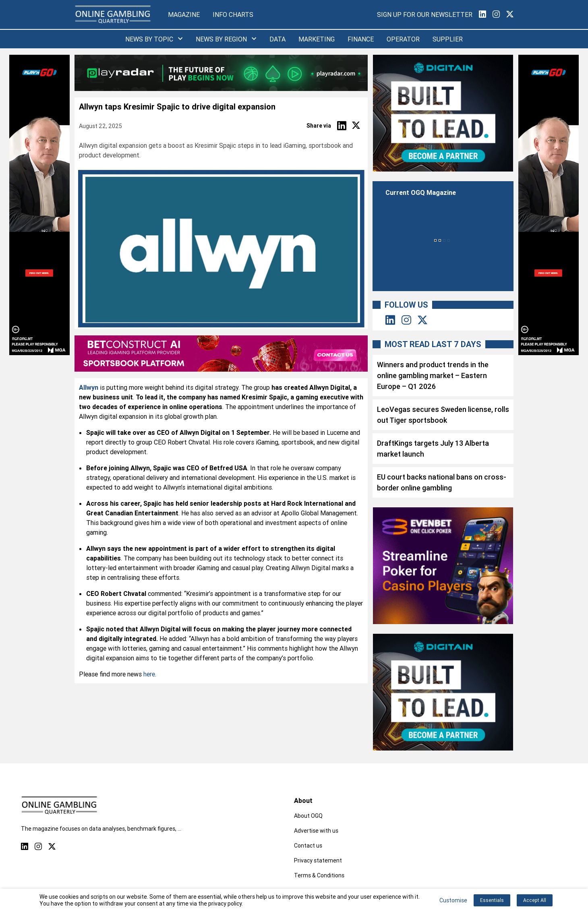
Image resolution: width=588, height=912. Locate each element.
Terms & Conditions (319, 875)
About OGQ (308, 816)
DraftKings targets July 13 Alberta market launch (433, 449)
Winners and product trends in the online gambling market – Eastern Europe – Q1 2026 (433, 375)
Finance (361, 39)
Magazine (184, 14)
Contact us (308, 846)
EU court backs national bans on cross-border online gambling (442, 482)
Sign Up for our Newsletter (425, 14)
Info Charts (233, 14)
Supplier (448, 39)
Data (277, 39)
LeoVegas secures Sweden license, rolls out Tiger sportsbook (443, 415)
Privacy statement (318, 860)
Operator (403, 39)
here (149, 674)
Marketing (317, 39)
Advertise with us (316, 831)
